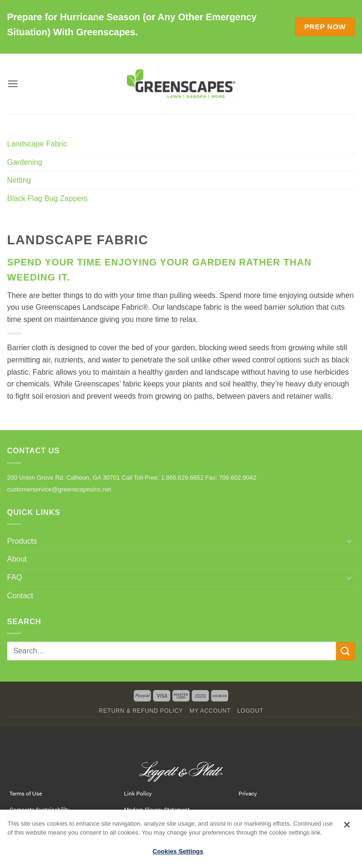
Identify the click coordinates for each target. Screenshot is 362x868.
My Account (210, 711)
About (17, 559)
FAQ (15, 577)
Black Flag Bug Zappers (47, 198)
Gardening (25, 162)
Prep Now (325, 27)
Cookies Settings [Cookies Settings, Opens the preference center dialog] (178, 856)
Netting (19, 180)
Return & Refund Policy (141, 711)
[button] (13, 84)
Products (22, 541)
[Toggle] (349, 541)
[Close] (347, 829)
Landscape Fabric (37, 144)
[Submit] (346, 651)
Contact (20, 596)
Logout (250, 711)
